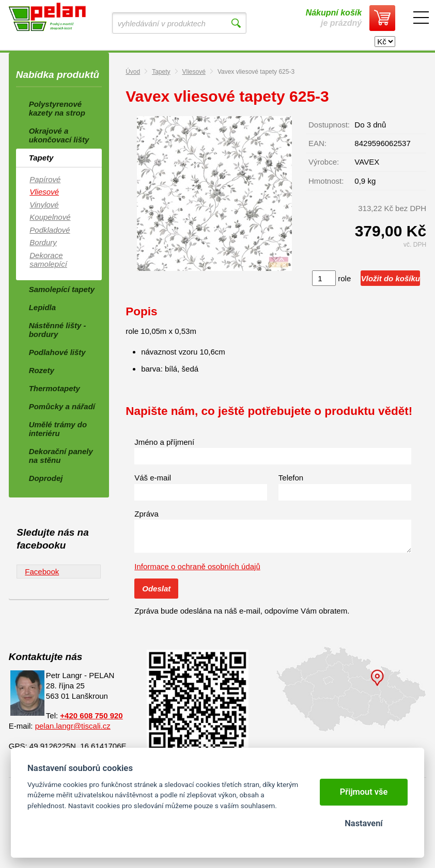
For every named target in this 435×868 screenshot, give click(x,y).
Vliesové (194, 72)
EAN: (317, 143)
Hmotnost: (326, 181)
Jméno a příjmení (164, 442)
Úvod (133, 72)
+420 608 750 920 (91, 716)
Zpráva (146, 514)
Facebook (42, 572)
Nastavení (363, 823)
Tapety (161, 72)
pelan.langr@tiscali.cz (73, 726)
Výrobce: (324, 162)
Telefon (291, 478)
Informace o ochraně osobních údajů (197, 566)
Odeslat (156, 589)
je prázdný (334, 18)
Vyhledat (236, 23)
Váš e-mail (153, 478)
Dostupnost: (329, 125)
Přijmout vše (364, 792)
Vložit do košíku (391, 278)
